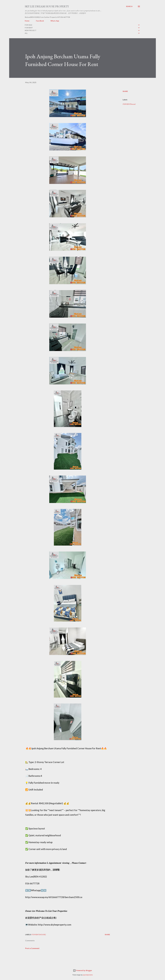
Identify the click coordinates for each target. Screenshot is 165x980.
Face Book (40, 21)
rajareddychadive (88, 975)
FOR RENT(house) (129, 104)
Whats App (55, 21)
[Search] (129, 6)
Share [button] (125, 91)
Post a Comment (32, 948)
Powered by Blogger (82, 970)
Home (27, 21)
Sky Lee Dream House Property (47, 6)
